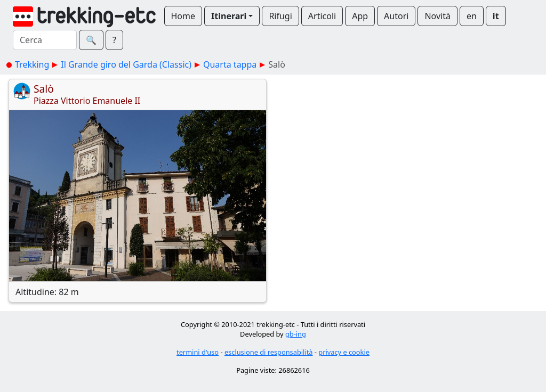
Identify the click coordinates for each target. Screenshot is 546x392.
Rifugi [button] (280, 16)
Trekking (32, 64)
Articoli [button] (322, 16)
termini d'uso (198, 352)
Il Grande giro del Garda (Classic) (126, 64)
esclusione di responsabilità (269, 352)
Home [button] (183, 16)
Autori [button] (396, 16)
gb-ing (296, 334)
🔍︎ (91, 40)
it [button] (496, 16)
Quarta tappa (230, 64)
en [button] (472, 16)
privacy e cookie (344, 352)
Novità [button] (437, 16)
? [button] (114, 40)
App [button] (360, 16)
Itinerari (229, 16)
